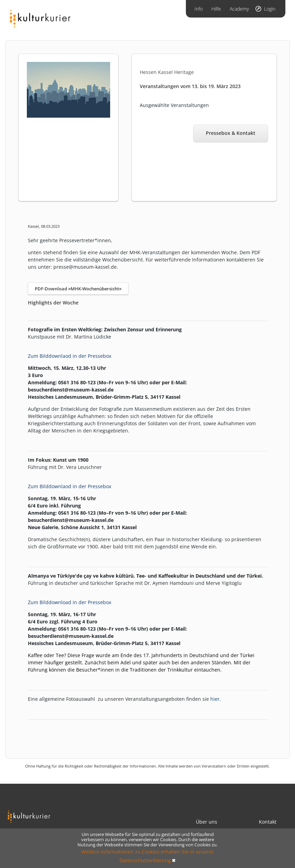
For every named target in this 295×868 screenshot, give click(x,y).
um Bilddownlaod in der (59, 356)
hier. (216, 699)
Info (199, 9)
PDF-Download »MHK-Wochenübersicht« (78, 289)
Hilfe (216, 9)
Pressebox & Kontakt (231, 133)
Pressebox (99, 356)
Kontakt (268, 822)
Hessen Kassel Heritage (167, 72)
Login (270, 9)
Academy (239, 9)
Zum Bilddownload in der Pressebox (70, 602)
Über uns (207, 822)
